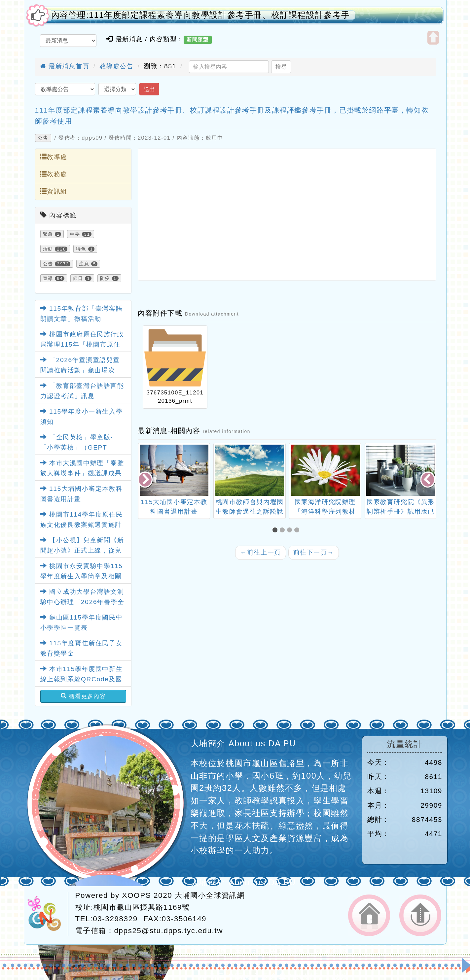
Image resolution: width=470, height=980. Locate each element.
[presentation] (146, 480)
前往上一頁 (261, 552)
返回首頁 (369, 915)
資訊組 (54, 191)
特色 (81, 249)
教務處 (54, 174)
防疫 (105, 278)
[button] (276, 531)
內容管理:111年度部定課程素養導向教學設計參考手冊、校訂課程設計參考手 (201, 15)
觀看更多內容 (83, 696)
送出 (149, 89)
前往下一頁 (314, 552)
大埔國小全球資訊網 (210, 895)
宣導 (48, 278)
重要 (75, 234)
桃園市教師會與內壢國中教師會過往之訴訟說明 (250, 511)
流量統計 (405, 744)
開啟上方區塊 (433, 38)
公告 (43, 138)
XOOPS (137, 895)
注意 (84, 264)
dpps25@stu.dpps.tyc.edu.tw (169, 931)
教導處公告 (116, 66)
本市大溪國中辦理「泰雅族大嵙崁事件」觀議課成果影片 (82, 473)
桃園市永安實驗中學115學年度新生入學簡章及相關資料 (82, 576)
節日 (78, 278)
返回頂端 (420, 915)
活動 (48, 249)
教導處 (54, 157)
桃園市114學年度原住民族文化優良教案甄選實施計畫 (82, 524)
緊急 (48, 234)
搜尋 (281, 67)
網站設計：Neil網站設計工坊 (48, 914)
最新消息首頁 (65, 66)
